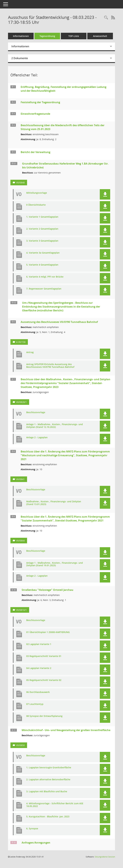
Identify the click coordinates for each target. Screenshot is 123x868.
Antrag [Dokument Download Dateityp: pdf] (30, 352)
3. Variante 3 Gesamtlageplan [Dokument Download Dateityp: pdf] (42, 241)
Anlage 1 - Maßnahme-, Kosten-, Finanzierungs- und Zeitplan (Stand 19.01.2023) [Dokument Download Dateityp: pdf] (55, 564)
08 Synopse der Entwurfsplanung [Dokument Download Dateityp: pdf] (44, 716)
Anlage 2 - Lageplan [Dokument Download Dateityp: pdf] (37, 438)
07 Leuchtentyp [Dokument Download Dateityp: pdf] (35, 704)
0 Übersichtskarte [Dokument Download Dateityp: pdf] (36, 205)
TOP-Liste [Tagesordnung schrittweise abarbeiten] (74, 36)
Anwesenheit (100, 36)
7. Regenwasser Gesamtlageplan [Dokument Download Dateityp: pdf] (44, 289)
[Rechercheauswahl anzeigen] (106, 18)
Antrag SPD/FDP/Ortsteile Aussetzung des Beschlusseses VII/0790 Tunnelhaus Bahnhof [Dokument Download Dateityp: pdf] (50, 366)
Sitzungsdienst (105, 857)
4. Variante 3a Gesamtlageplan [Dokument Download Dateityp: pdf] (43, 253)
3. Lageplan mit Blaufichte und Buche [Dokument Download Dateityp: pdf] (47, 792)
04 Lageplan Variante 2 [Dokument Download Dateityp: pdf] (39, 668)
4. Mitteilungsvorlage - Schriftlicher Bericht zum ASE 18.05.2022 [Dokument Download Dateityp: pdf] (55, 805)
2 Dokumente (20, 58)
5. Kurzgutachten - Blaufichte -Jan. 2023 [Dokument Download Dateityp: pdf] (48, 817)
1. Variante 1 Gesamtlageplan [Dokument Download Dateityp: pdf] (42, 217)
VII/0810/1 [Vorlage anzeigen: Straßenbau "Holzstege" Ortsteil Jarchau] (21, 610)
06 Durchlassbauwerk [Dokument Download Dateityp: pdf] (38, 692)
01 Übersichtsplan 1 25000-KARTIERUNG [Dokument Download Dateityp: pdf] (48, 632)
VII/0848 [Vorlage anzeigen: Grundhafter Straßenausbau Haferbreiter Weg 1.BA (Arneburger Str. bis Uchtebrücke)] (20, 183)
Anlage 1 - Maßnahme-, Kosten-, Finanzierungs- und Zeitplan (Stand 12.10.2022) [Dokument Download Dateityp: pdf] (55, 426)
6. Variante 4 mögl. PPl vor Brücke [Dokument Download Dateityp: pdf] (45, 277)
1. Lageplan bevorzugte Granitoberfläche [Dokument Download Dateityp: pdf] (49, 768)
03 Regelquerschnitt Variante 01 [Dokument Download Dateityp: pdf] (44, 656)
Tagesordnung (47, 36)
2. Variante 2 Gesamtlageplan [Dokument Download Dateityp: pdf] (42, 229)
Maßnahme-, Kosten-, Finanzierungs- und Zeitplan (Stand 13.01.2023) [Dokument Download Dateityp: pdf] (54, 503)
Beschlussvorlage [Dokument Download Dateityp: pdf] (36, 412)
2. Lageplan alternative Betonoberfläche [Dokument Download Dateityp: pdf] (48, 780)
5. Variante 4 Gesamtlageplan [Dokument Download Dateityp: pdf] (42, 265)
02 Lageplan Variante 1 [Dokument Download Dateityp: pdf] (39, 644)
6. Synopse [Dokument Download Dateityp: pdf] (32, 829)
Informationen (21, 36)
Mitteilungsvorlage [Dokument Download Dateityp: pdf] (37, 193)
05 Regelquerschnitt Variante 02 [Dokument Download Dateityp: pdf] (44, 680)
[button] (105, 194)
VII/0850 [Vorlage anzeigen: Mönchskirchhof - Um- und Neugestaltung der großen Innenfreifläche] (20, 745)
